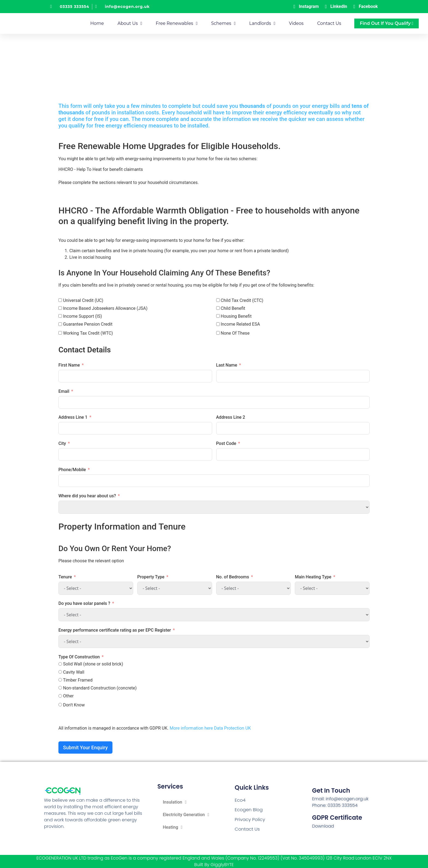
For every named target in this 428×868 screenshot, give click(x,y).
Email (64, 391)
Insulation (175, 802)
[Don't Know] (60, 705)
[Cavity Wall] (60, 672)
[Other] (60, 696)
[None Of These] (218, 333)
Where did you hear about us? (87, 496)
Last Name (227, 365)
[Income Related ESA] (218, 324)
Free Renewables (177, 23)
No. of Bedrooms (233, 577)
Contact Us (329, 23)
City (62, 443)
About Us (130, 23)
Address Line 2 (231, 417)
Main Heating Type (313, 577)
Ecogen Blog (248, 810)
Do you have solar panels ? (84, 603)
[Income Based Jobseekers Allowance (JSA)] (60, 308)
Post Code (226, 443)
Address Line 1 (73, 417)
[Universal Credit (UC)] (60, 300)
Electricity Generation (186, 815)
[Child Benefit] (218, 308)
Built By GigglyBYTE (214, 865)
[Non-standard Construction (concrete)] (60, 688)
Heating (173, 827)
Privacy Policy (249, 819)
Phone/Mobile (72, 469)
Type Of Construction (79, 657)
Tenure (65, 577)
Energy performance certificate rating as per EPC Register (115, 630)
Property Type (151, 577)
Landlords (262, 23)
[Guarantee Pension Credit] (60, 324)
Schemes (223, 23)
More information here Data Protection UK (210, 728)
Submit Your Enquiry (85, 747)
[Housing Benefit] (218, 316)
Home (97, 23)
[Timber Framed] (60, 680)
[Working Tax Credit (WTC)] (60, 333)
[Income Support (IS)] (60, 316)
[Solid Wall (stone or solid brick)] (60, 664)
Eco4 (240, 800)
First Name (69, 365)
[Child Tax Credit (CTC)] (218, 300)
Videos (296, 23)
